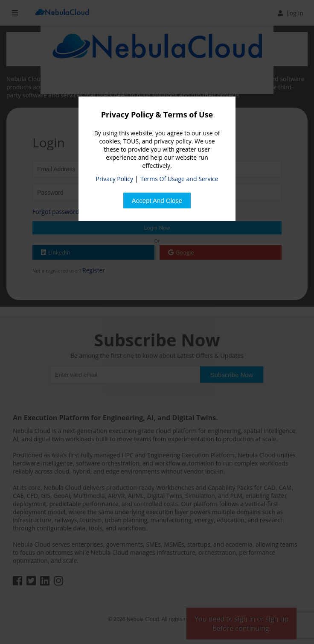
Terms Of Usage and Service (179, 179)
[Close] (157, 201)
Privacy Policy (114, 179)
